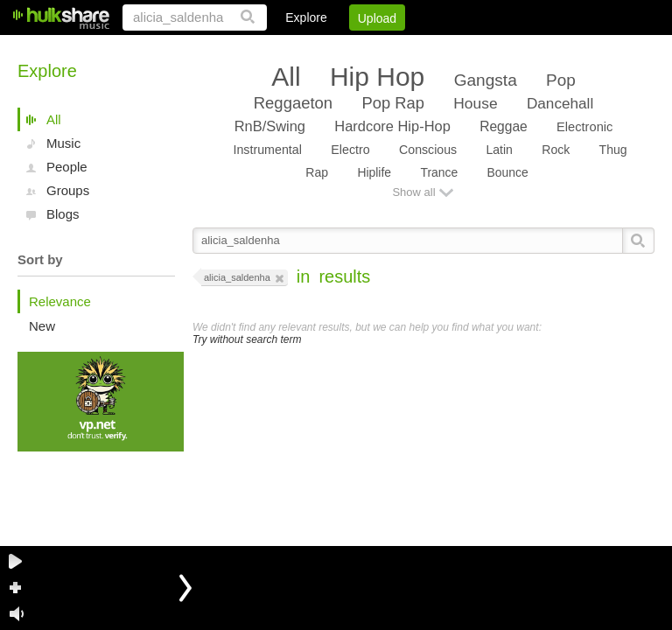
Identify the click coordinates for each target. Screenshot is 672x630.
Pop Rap (392, 103)
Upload (377, 18)
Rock (556, 150)
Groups (68, 190)
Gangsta (486, 80)
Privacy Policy (557, 48)
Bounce (508, 172)
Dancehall (560, 103)
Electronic (584, 127)
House (475, 103)
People (67, 167)
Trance (439, 172)
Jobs (417, 48)
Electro (350, 150)
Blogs (63, 214)
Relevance (60, 301)
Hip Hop (377, 77)
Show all (413, 192)
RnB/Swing (270, 126)
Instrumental (267, 150)
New (42, 326)
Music (63, 143)
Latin (499, 150)
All (54, 119)
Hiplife (374, 172)
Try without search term (247, 339)
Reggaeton (293, 103)
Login (293, 48)
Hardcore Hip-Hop (392, 126)
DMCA (475, 48)
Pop (561, 80)
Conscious (428, 150)
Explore (306, 17)
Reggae (504, 126)
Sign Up (356, 48)
